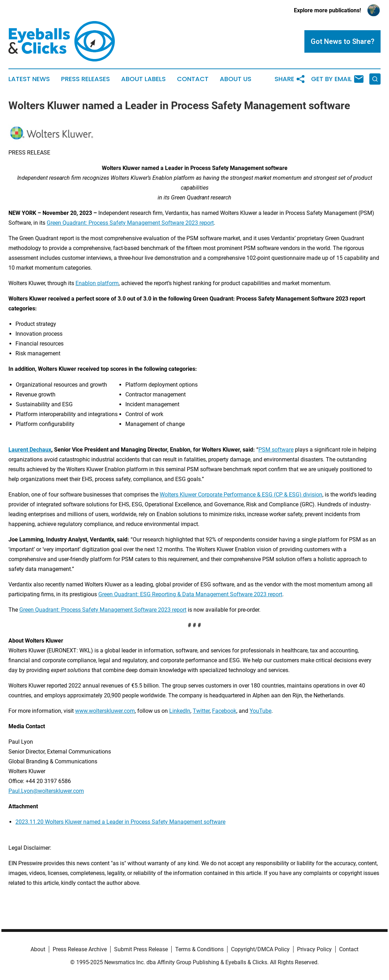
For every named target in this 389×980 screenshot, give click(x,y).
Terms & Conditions (199, 949)
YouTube (261, 711)
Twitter (201, 711)
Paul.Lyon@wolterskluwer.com (46, 791)
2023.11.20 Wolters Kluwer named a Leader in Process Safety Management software (120, 822)
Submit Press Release (141, 949)
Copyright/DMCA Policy (260, 949)
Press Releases (85, 79)
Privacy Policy (314, 949)
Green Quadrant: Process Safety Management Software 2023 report (130, 223)
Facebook (224, 711)
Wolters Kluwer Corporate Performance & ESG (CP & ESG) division (241, 495)
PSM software (276, 450)
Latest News (29, 79)
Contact (193, 79)
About (38, 949)
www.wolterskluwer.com (105, 711)
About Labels (143, 79)
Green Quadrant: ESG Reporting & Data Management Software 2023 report (190, 594)
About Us (236, 79)
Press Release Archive (80, 949)
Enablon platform (97, 283)
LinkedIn (180, 711)
